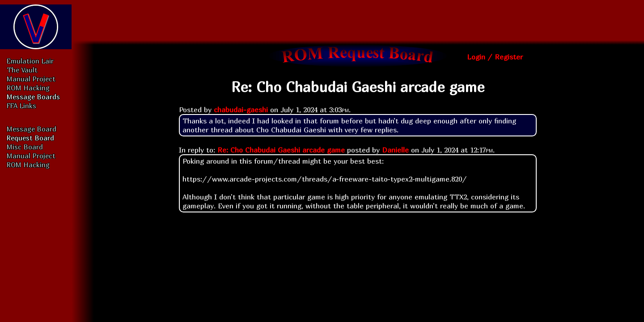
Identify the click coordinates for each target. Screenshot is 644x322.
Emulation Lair (30, 61)
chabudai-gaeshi (241, 110)
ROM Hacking (28, 88)
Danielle (395, 150)
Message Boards (33, 97)
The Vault (22, 70)
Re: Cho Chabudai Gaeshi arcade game (281, 150)
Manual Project (31, 79)
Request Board (30, 138)
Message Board (32, 129)
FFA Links (21, 106)
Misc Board (25, 147)
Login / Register (495, 57)
